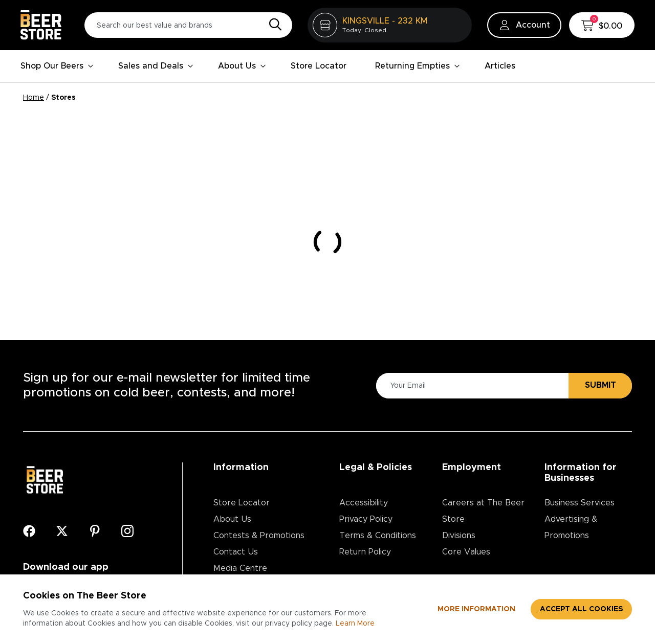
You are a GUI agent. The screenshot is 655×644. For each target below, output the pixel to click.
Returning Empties (418, 66)
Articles (500, 66)
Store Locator (319, 66)
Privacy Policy (366, 519)
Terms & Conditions (378, 536)
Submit (601, 385)
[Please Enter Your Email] (471, 385)
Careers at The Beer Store (483, 511)
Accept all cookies (581, 609)
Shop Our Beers (57, 66)
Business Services (580, 503)
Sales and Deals (156, 66)
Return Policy (365, 552)
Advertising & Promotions (571, 527)
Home (34, 98)
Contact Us (236, 552)
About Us (242, 66)
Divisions (459, 536)
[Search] (273, 25)
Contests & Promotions (259, 536)
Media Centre (240, 568)
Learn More (355, 624)
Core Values (466, 552)
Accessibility (364, 503)
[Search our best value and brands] (188, 25)
